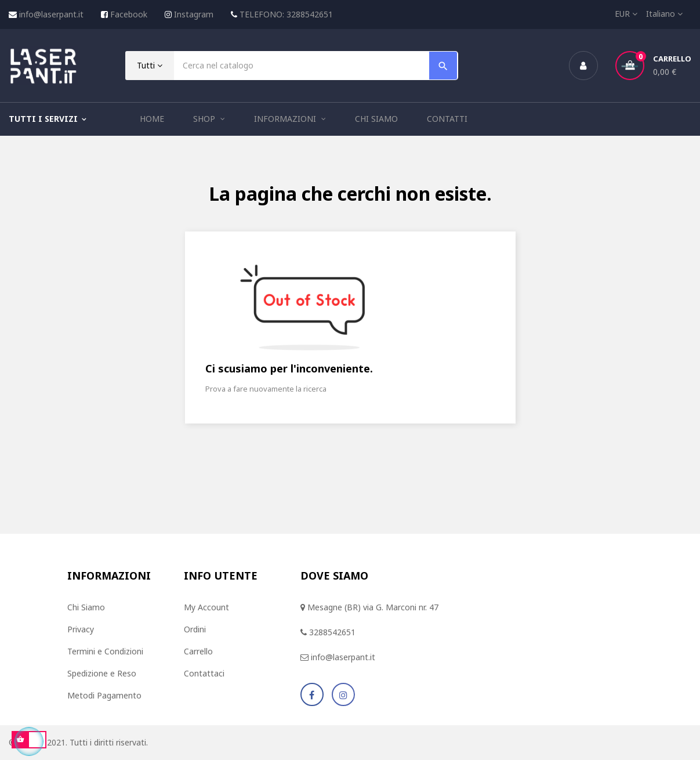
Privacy (81, 629)
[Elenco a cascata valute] (622, 14)
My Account (206, 607)
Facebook (129, 14)
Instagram (194, 14)
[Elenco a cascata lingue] (664, 14)
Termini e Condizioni (105, 651)
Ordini (195, 629)
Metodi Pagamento (104, 695)
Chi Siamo (86, 607)
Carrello (198, 651)
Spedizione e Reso (102, 673)
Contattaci (204, 673)
